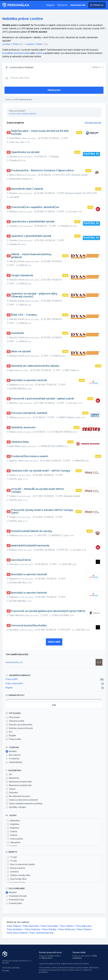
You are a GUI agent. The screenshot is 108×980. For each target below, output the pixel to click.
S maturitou (13, 759)
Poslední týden (14, 903)
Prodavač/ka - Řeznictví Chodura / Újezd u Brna (42, 171)
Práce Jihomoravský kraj (41, 933)
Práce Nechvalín (31, 926)
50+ (9, 775)
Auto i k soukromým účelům (21, 865)
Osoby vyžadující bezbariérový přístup (24, 804)
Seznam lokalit (79, 952)
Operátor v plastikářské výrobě (31, 236)
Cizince (11, 789)
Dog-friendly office (17, 879)
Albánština (13, 821)
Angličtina (13, 824)
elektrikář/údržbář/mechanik (30, 546)
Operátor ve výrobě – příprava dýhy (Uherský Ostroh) (34, 295)
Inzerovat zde (78, 5)
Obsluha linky (20, 442)
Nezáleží (11, 751)
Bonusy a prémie (16, 868)
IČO (9, 732)
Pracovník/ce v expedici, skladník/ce (35, 207)
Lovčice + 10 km (10, 44)
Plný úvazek (13, 717)
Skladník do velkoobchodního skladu (35, 366)
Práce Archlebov (15, 929)
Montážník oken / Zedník (27, 189)
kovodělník (8, 53)
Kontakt (6, 971)
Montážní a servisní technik (29, 380)
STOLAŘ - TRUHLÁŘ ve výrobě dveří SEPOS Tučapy (37, 490)
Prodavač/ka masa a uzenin (30, 456)
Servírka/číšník (21, 560)
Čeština (12, 832)
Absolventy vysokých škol (19, 785)
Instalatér (18, 333)
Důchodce (12, 793)
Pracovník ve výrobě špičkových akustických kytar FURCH (48, 611)
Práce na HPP (12, 679)
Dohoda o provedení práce (19, 725)
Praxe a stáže (13, 739)
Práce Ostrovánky (49, 926)
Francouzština (15, 839)
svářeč (39, 53)
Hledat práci (54, 90)
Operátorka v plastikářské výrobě (33, 222)
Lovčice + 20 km (34, 44)
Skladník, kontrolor (23, 428)
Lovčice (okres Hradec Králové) (23, 114)
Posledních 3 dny (15, 900)
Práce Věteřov (67, 926)
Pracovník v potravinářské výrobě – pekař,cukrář (43, 399)
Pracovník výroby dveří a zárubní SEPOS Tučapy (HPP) (42, 511)
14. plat (12, 861)
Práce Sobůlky (49, 929)
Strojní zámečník (22, 276)
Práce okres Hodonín (17, 933)
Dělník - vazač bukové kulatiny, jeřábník (31, 256)
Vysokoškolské (14, 762)
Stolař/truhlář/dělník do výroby (32, 531)
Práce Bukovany (83, 926)
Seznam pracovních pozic (50, 952)
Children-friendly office (19, 875)
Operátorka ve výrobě (25, 152)
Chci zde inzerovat (93, 123)
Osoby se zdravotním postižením (22, 800)
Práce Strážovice (67, 929)
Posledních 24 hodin (16, 896)
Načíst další (54, 642)
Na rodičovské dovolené (18, 796)
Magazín (50, 5)
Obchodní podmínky (11, 968)
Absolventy (12, 778)
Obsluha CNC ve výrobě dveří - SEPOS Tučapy (41, 471)
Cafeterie (13, 872)
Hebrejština (14, 843)
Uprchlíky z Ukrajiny (16, 807)
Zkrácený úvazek (15, 721)
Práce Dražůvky (32, 929)
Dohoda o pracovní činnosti (19, 728)
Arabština (13, 828)
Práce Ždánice (14, 926)
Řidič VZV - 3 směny (24, 315)
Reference (63, 5)
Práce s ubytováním (14, 683)
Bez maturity (13, 755)
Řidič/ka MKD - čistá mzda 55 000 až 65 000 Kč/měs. (40, 132)
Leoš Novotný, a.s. (14, 662)
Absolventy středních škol (19, 782)
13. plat (12, 857)
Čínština (12, 835)
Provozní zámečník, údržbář (29, 413)
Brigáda (9, 688)
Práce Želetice (84, 929)
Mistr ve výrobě (21, 352)
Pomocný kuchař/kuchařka (29, 626)
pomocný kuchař (22, 53)
